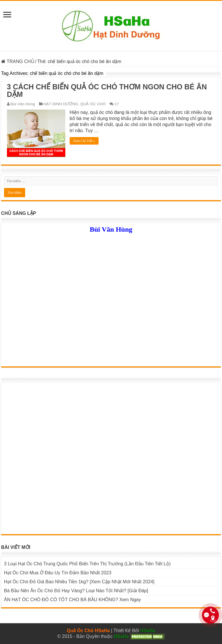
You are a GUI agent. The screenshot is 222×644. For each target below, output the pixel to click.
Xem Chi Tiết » (84, 141)
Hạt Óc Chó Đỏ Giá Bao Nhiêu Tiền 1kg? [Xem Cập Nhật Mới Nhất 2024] (79, 582)
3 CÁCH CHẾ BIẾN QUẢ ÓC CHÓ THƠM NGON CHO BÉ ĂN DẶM (107, 91)
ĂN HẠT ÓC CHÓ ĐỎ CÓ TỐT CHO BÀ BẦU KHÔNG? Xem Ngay (73, 600)
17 (117, 104)
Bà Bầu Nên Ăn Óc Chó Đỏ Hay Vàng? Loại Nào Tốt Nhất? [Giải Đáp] (76, 591)
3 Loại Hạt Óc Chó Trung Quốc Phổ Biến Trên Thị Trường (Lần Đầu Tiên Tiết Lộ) (87, 564)
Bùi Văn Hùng (23, 104)
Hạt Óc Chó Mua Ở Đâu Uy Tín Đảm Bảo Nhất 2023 (58, 573)
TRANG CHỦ (18, 61)
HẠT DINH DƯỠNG (61, 104)
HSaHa (148, 631)
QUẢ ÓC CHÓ (93, 104)
